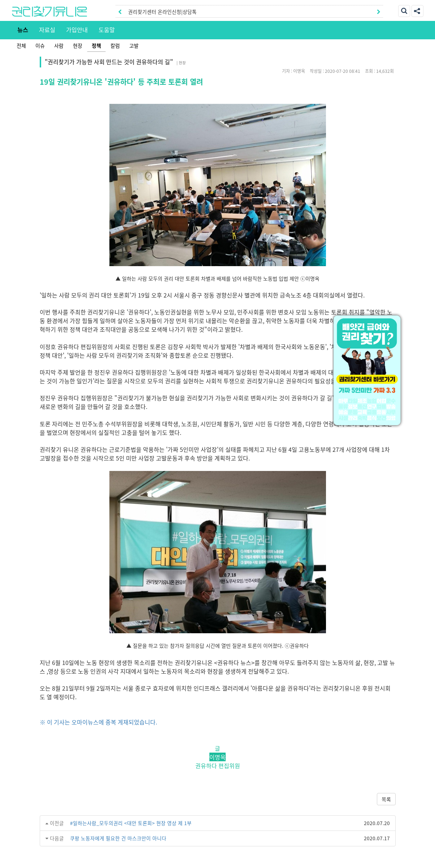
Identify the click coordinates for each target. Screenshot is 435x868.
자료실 (47, 30)
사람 (59, 45)
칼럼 (115, 45)
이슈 (40, 45)
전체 (21, 45)
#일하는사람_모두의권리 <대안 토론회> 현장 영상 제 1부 (131, 823)
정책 (96, 45)
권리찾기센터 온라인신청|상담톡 (162, 12)
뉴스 (23, 30)
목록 (386, 799)
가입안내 (77, 30)
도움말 (107, 30)
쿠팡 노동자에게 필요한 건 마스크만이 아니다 (118, 838)
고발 (134, 45)
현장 (78, 45)
